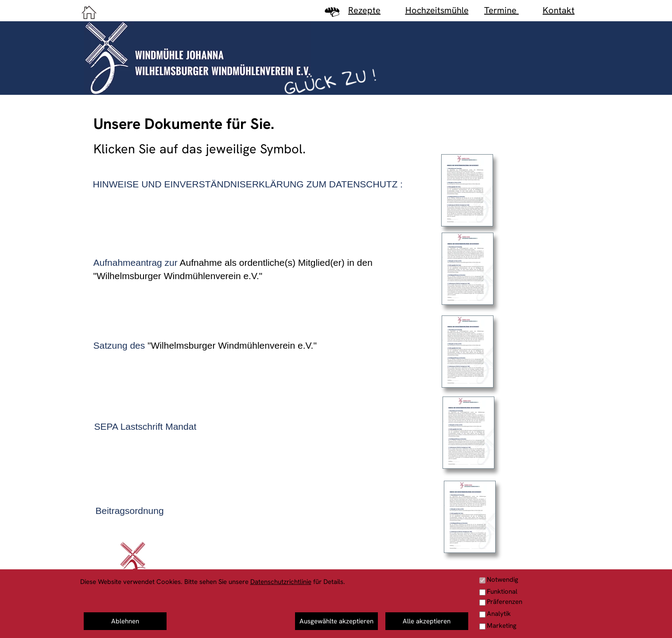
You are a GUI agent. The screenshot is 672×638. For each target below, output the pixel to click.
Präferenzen (505, 602)
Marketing (502, 626)
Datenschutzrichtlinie (281, 582)
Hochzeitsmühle (437, 10)
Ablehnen (125, 621)
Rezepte (364, 10)
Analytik (499, 614)
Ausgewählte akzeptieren (336, 621)
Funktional (502, 591)
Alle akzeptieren (427, 621)
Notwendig (503, 580)
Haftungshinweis (567, 622)
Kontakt (559, 10)
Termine (501, 10)
